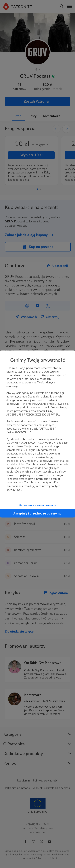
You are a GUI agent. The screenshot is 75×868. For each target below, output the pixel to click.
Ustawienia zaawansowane (37, 505)
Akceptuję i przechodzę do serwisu (37, 513)
